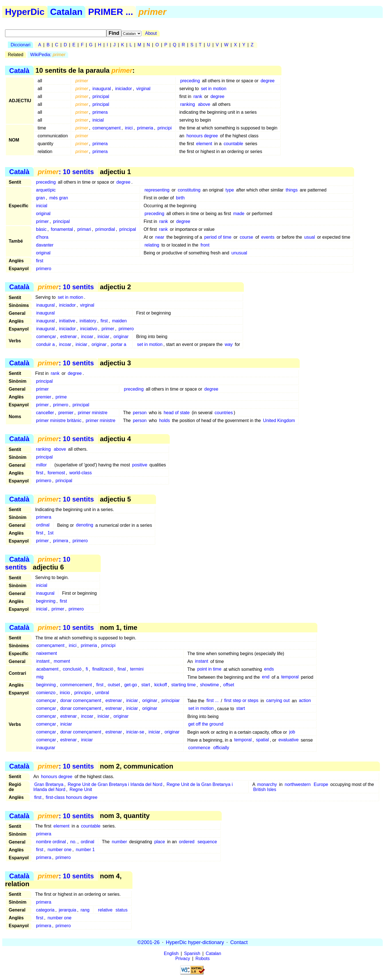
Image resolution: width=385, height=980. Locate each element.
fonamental (62, 229)
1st (50, 533)
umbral (102, 693)
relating (152, 245)
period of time (218, 237)
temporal (290, 677)
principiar (171, 701)
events (268, 237)
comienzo (46, 693)
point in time (209, 669)
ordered (187, 842)
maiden (119, 321)
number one (59, 850)
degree (268, 81)
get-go (131, 685)
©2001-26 (149, 942)
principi (165, 128)
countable (233, 144)
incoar (87, 337)
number (119, 842)
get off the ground (206, 724)
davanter (45, 245)
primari (84, 229)
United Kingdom (279, 421)
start (146, 685)
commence (199, 748)
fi (87, 669)
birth (180, 198)
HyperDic (25, 12)
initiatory (88, 321)
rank (198, 96)
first (40, 261)
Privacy (183, 959)
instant (43, 661)
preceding (190, 81)
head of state (177, 413)
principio (83, 693)
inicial (98, 120)
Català (19, 70)
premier (43, 397)
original (43, 214)
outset (114, 685)
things (292, 190)
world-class (81, 473)
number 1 (85, 850)
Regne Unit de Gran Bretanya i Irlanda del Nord (115, 784)
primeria (145, 128)
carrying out (278, 701)
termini (137, 669)
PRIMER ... (111, 12)
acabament (47, 669)
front (205, 245)
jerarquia (67, 910)
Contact (239, 942)
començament (106, 128)
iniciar (104, 337)
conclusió (72, 669)
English (171, 953)
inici (129, 128)
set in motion (214, 89)
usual (310, 237)
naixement (47, 654)
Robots (203, 959)
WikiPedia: (48, 55)
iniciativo (89, 329)
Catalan (67, 12)
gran (40, 198)
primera (100, 112)
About (151, 33)
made (239, 214)
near (160, 237)
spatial (262, 740)
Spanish (192, 953)
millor (41, 465)
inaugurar (46, 748)
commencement (76, 685)
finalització (103, 669)
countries (224, 413)
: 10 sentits (66, 172)
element (204, 144)
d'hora (42, 237)
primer (42, 221)
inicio (65, 693)
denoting (85, 525)
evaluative (288, 740)
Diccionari (20, 45)
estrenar (69, 337)
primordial (105, 229)
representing (157, 190)
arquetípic (46, 190)
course (246, 237)
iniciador (124, 89)
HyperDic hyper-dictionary (195, 942)
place (160, 842)
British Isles (265, 789)
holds (164, 421)
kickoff (161, 685)
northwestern (298, 784)
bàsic (41, 229)
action (305, 701)
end (266, 677)
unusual (239, 253)
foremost (56, 473)
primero (43, 269)
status (122, 910)
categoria (45, 910)
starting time (183, 685)
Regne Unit (81, 789)
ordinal (43, 525)
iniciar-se (135, 732)
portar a (119, 344)
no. (73, 842)
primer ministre (93, 413)
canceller (45, 413)
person (140, 413)
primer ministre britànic (59, 421)
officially (221, 748)
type (230, 190)
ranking (187, 104)
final (122, 669)
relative (105, 910)
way (229, 344)
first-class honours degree (72, 797)
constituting (189, 190)
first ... (213, 701)
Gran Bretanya (49, 784)
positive (140, 465)
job (292, 732)
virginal (143, 89)
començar (46, 337)
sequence (207, 842)
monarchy (267, 784)
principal (101, 96)
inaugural (102, 89)
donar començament (81, 701)
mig (40, 677)
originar (121, 337)
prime (61, 397)
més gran (59, 198)
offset (229, 685)
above (204, 104)
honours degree (202, 136)
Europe (321, 784)
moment (62, 661)
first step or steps (241, 701)
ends (269, 669)
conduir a (45, 344)
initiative (67, 321)
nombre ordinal (51, 842)
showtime (210, 685)
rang (85, 910)
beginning (46, 601)
